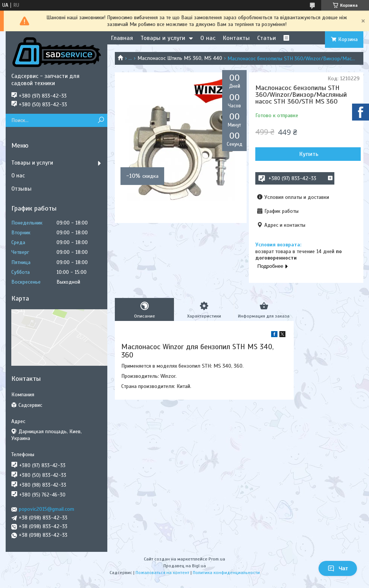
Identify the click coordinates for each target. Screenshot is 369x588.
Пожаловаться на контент (162, 573)
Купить (309, 154)
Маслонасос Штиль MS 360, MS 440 (180, 58)
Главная (122, 38)
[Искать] (101, 120)
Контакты (236, 38)
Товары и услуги (163, 38)
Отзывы (21, 189)
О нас (208, 38)
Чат (338, 568)
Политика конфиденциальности (226, 573)
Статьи (267, 38)
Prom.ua (217, 559)
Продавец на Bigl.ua (185, 566)
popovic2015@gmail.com (47, 509)
